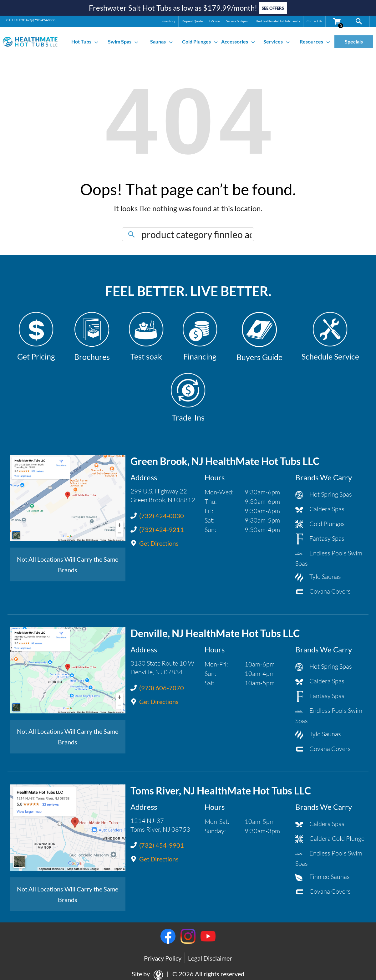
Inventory (168, 21)
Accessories (238, 42)
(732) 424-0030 (44, 20)
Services (277, 42)
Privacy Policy (163, 958)
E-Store (214, 21)
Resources (315, 42)
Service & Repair (237, 21)
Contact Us (314, 21)
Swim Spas (123, 42)
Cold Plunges (200, 42)
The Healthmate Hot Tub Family (278, 21)
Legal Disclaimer (210, 958)
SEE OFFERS (273, 8)
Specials (354, 41)
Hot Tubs (85, 42)
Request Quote (192, 21)
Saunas (162, 42)
